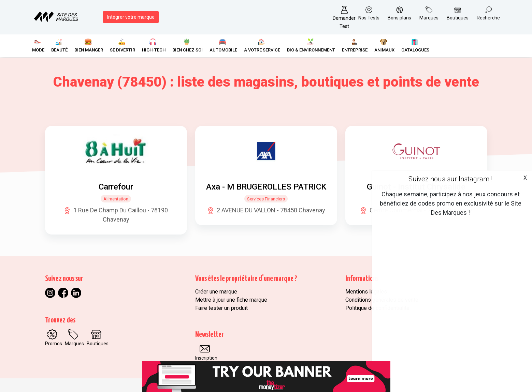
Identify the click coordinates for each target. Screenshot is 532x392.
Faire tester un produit (221, 308)
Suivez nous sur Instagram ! (450, 179)
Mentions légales (366, 292)
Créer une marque (216, 292)
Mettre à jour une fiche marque (231, 300)
